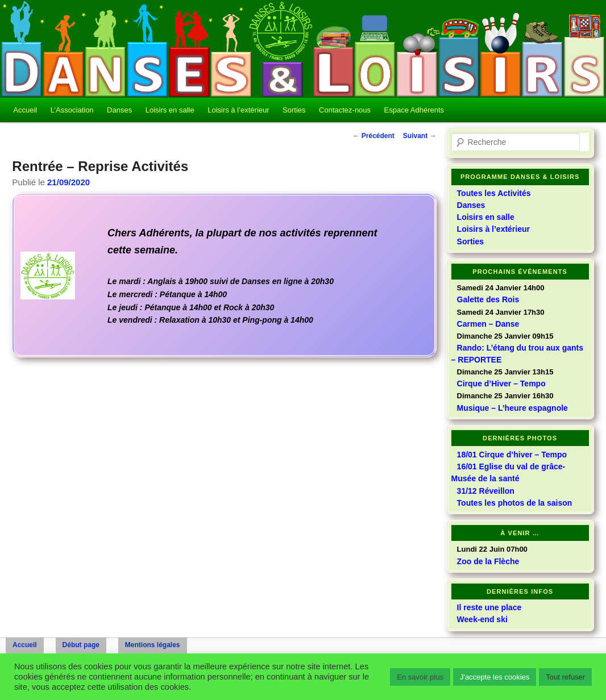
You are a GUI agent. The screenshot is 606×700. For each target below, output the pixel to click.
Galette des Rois (488, 299)
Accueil (25, 110)
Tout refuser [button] (565, 677)
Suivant (420, 136)
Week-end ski (482, 619)
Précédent (373, 136)
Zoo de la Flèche (488, 561)
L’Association (72, 110)
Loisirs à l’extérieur (238, 110)
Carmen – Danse (488, 324)
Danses (119, 110)
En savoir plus (420, 677)
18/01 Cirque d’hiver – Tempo (512, 455)
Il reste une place (489, 607)
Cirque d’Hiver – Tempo (501, 384)
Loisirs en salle (170, 110)
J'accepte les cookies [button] (495, 677)
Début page (81, 645)
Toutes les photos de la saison (515, 503)
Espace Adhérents (414, 110)
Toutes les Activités (494, 193)
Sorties (294, 110)
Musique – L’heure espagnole (512, 408)
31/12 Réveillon (486, 491)
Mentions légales (153, 645)
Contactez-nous (345, 110)
